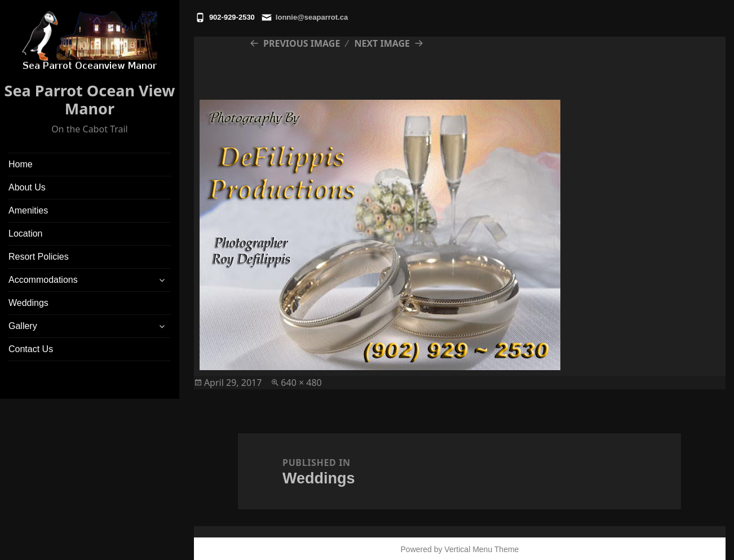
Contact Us (31, 349)
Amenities (28, 210)
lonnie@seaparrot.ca (312, 17)
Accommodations (43, 280)
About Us (27, 187)
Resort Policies (39, 257)
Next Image (382, 43)
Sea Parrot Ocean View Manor (90, 99)
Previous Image (302, 43)
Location (26, 234)
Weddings (28, 303)
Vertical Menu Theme (481, 549)
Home (21, 164)
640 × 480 (301, 383)
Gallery (23, 326)
